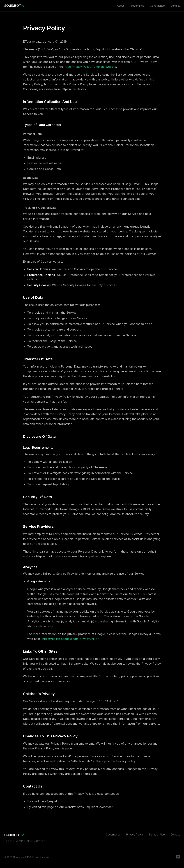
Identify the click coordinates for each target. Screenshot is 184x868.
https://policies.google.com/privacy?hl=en (71, 639)
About (120, 6)
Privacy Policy (135, 834)
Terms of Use (157, 834)
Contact (175, 6)
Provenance (137, 6)
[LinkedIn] (178, 857)
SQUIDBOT (14, 6)
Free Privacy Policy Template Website (90, 67)
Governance (157, 6)
